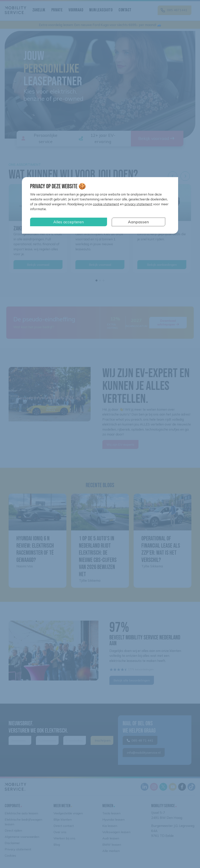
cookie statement (106, 204)
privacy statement (138, 204)
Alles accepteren (69, 222)
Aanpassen (138, 222)
